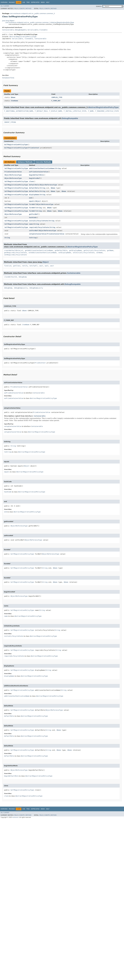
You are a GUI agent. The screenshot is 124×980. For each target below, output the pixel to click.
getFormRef (34, 214)
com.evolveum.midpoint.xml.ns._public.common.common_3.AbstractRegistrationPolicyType (40, 22)
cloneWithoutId (10, 277)
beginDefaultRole (36, 175)
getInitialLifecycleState (94, 250)
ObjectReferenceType (13, 175)
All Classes (5, 6)
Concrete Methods (43, 162)
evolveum (15, 817)
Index (43, 2)
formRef (32, 204)
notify (25, 266)
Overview (4, 2)
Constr (22, 9)
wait (41, 266)
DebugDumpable (21, 30)
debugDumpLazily (21, 288)
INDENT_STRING (10, 122)
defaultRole (34, 185)
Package (12, 2)
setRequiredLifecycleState (15, 255)
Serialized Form (8, 78)
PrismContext (34, 148)
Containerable (8, 30)
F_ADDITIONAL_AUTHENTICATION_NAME (19, 111)
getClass (17, 266)
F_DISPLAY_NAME (56, 111)
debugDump (23, 277)
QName (13, 97)
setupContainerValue (38, 234)
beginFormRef (34, 178)
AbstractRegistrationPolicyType (23, 37)
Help (48, 2)
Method (29, 9)
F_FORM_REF (56, 101)
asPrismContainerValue (38, 172)
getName (110, 250)
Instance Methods (25, 162)
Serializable (33, 30)
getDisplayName (75, 250)
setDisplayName (65, 253)
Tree (28, 2)
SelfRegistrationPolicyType (16, 145)
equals (32, 201)
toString (33, 238)
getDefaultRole (61, 250)
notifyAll (34, 266)
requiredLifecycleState (39, 227)
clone (31, 181)
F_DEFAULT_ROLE (41, 111)
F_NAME (91, 111)
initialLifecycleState (38, 221)
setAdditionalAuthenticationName (43, 253)
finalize (8, 266)
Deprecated (35, 2)
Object (38, 201)
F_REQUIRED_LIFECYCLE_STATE (107, 111)
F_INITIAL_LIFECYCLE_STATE (75, 111)
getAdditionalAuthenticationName (39, 250)
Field (16, 9)
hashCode (33, 218)
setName (99, 253)
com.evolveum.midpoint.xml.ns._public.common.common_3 (32, 13)
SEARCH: (99, 6)
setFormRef (34, 231)
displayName (34, 195)
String (58, 168)
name (31, 224)
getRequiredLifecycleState (15, 253)
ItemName (14, 101)
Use (24, 2)
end (30, 198)
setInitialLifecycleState (84, 253)
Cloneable (43, 30)
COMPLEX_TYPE (57, 97)
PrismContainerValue (13, 172)
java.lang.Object (8, 21)
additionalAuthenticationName (42, 168)
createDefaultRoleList (14, 250)
